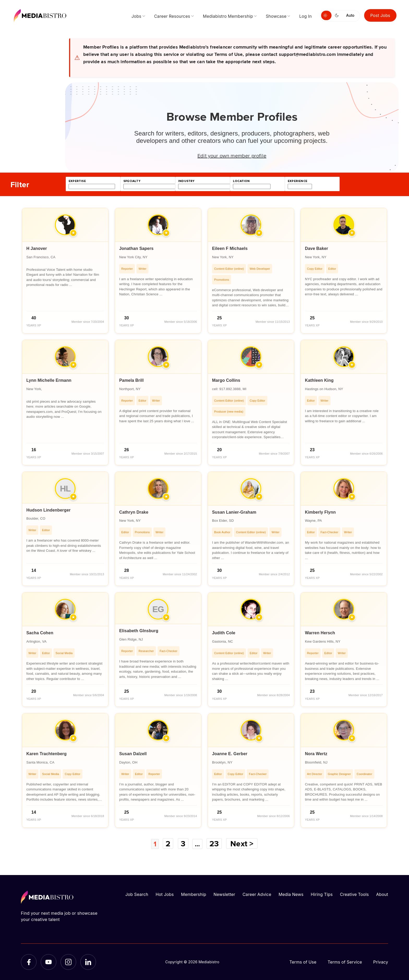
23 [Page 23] (216, 843)
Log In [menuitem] (305, 16)
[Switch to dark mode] (338, 15)
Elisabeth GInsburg (139, 631)
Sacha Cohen (40, 633)
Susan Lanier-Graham (234, 512)
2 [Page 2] (168, 843)
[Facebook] (29, 962)
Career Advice (257, 894)
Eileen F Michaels (230, 248)
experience (297, 181)
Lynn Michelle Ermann (49, 380)
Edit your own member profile (232, 155)
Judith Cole (224, 633)
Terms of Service (345, 962)
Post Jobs (380, 15)
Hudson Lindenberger (49, 510)
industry (186, 181)
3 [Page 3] (183, 843)
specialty (132, 181)
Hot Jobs (165, 894)
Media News (291, 894)
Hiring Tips (322, 894)
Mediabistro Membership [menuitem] (228, 16)
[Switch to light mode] (326, 15)
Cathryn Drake (134, 512)
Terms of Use (303, 962)
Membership (194, 894)
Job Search (137, 894)
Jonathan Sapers (136, 248)
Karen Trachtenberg (46, 754)
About (382, 894)
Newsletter (224, 894)
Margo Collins (226, 380)
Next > (244, 843)
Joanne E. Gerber (230, 754)
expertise (77, 181)
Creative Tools (354, 894)
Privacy (381, 962)
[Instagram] (68, 962)
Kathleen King (319, 380)
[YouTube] (49, 962)
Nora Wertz (316, 754)
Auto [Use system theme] (350, 15)
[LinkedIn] (88, 962)
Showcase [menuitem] (276, 16)
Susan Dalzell (133, 754)
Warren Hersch (320, 633)
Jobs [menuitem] (136, 16)
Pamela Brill (131, 380)
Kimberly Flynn (320, 512)
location (241, 181)
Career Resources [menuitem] (172, 16)
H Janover (37, 248)
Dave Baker (317, 248)
